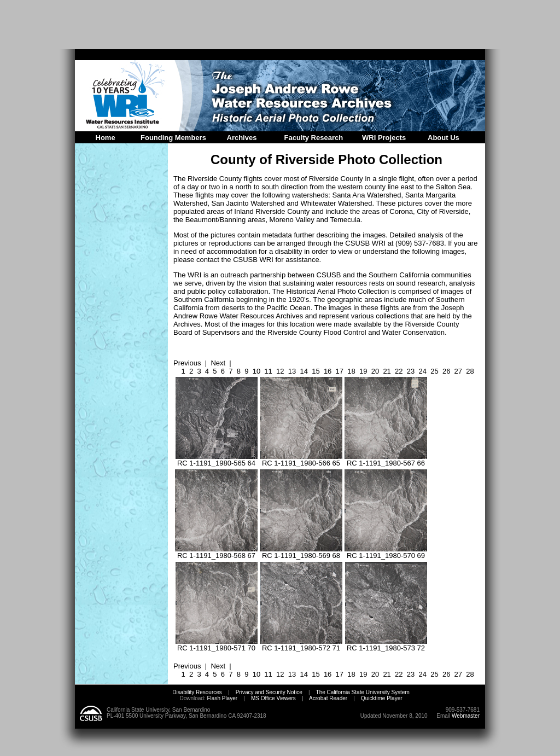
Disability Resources (197, 692)
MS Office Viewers (273, 698)
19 (363, 371)
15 (316, 371)
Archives (242, 138)
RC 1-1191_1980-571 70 (217, 645)
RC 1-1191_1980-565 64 (217, 460)
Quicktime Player (382, 698)
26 (446, 371)
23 (411, 371)
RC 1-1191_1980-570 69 (386, 552)
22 (399, 371)
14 (304, 371)
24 (423, 371)
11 (268, 371)
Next (218, 363)
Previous (187, 363)
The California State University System (363, 692)
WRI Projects (384, 138)
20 (375, 371)
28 (470, 371)
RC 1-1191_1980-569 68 (301, 552)
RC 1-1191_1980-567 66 (386, 460)
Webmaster (466, 716)
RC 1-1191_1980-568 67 (216, 552)
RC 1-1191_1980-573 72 (386, 645)
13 (292, 371)
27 (458, 371)
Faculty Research (314, 138)
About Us (444, 138)
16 (328, 371)
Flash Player (221, 698)
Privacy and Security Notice (269, 692)
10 (256, 371)
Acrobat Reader (328, 698)
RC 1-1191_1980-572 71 (301, 645)
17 (340, 371)
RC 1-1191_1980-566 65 (301, 460)
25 (434, 371)
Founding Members (173, 138)
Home (106, 138)
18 (351, 371)
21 (387, 371)
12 (280, 371)
